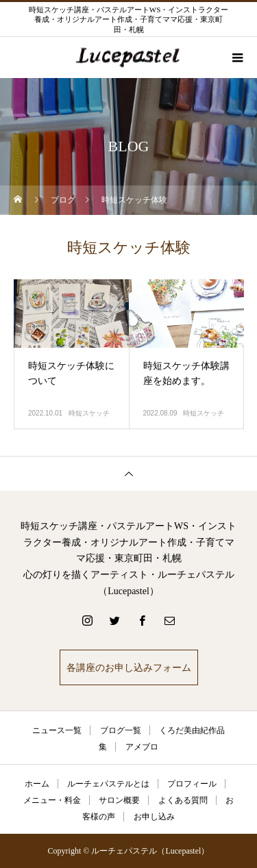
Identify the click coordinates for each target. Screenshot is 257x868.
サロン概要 (119, 800)
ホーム (37, 784)
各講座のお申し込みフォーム (129, 667)
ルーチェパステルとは (108, 784)
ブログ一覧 (121, 730)
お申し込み (154, 817)
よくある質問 (183, 800)
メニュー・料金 (52, 800)
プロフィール (192, 784)
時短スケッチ (89, 413)
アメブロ (142, 747)
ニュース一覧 (57, 730)
